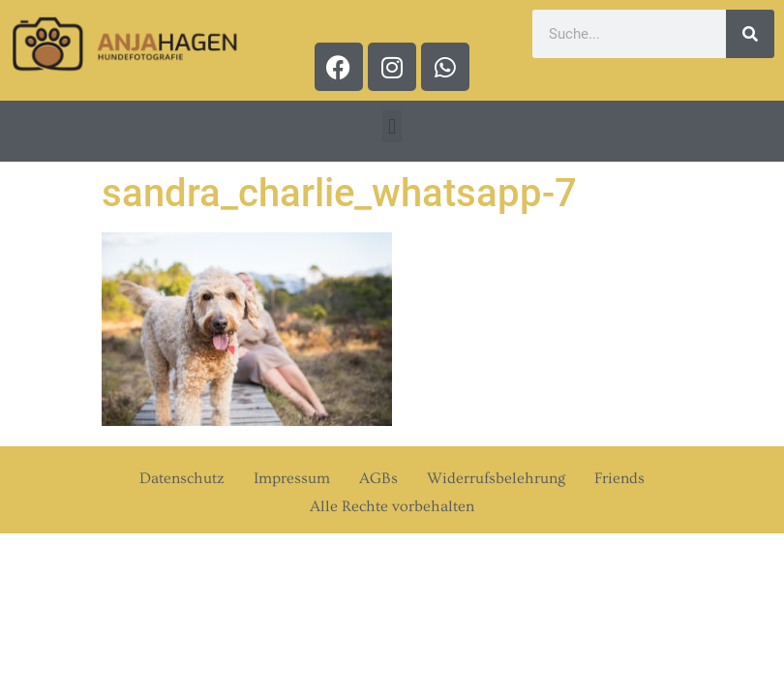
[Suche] (750, 34)
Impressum (292, 478)
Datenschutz (182, 478)
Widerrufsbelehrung (496, 478)
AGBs (378, 478)
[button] (392, 126)
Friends (619, 478)
